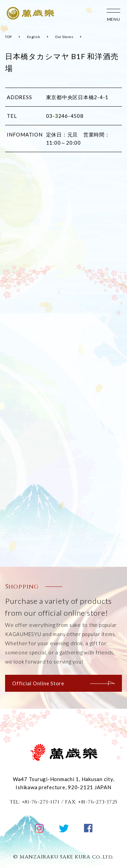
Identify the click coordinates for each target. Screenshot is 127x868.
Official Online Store (63, 683)
